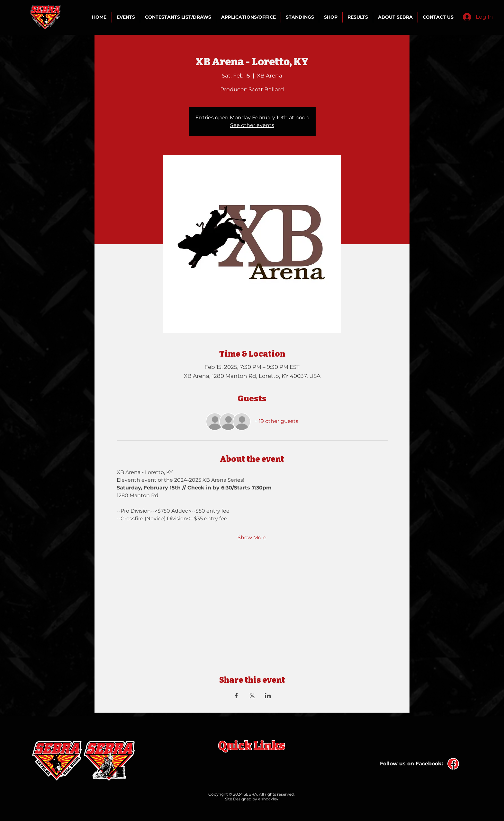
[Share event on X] (252, 696)
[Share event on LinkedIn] (268, 696)
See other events (252, 125)
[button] (126, 17)
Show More (252, 538)
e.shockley (268, 799)
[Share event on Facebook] (236, 696)
